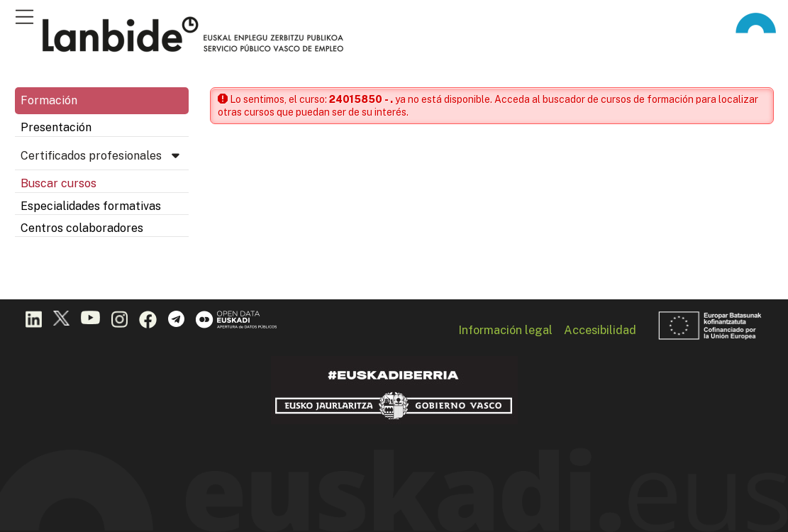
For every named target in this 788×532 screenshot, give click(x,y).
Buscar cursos (59, 183)
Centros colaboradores (82, 228)
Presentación (56, 127)
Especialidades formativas (91, 206)
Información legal (505, 330)
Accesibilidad (600, 330)
